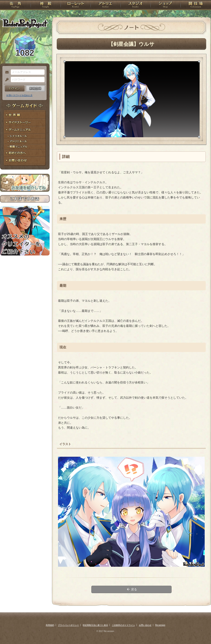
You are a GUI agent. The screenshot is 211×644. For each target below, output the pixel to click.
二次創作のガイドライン (123, 625)
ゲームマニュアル (25, 130)
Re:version (160, 625)
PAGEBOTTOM (200, 632)
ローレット (76, 5)
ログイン (15, 88)
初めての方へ (25, 153)
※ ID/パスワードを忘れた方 (19, 95)
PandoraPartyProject (25, 23)
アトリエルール (25, 142)
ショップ (165, 5)
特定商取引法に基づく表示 (95, 625)
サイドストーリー (25, 123)
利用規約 (50, 625)
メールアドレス (6, 72)
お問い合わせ (25, 161)
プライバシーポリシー (68, 625)
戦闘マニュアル (25, 147)
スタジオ (135, 5)
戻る (131, 589)
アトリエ (105, 5)
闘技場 (196, 5)
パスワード (6, 80)
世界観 (25, 115)
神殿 (46, 5)
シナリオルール (25, 136)
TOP (15, 5)
